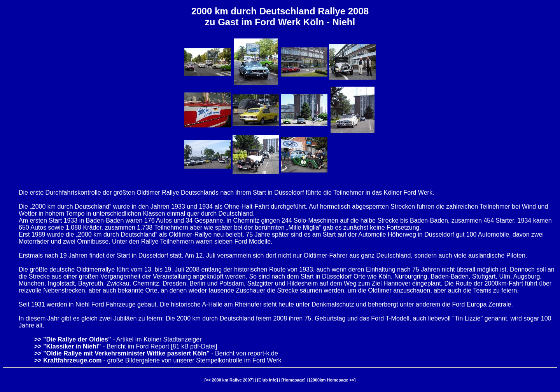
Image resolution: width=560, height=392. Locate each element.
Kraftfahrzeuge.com (72, 360)
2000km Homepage (329, 380)
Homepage (293, 380)
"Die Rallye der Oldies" (77, 339)
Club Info (268, 380)
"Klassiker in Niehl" (72, 346)
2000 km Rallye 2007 (232, 380)
